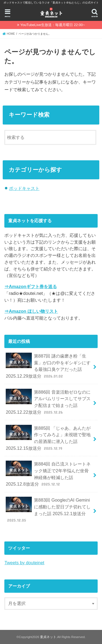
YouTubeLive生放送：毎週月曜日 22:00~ (53, 25)
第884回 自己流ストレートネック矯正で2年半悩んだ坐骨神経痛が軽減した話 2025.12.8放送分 (48, 474)
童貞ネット (48, 637)
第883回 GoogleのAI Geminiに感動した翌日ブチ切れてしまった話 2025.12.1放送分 (48, 510)
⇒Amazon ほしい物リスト (31, 311)
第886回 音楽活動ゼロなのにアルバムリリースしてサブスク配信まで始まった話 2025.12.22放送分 (48, 402)
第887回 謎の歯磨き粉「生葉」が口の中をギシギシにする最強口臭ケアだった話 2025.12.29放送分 (48, 366)
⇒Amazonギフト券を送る (30, 286)
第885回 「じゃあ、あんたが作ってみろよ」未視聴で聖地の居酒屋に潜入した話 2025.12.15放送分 (48, 438)
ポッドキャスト (24, 188)
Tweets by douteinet (24, 563)
